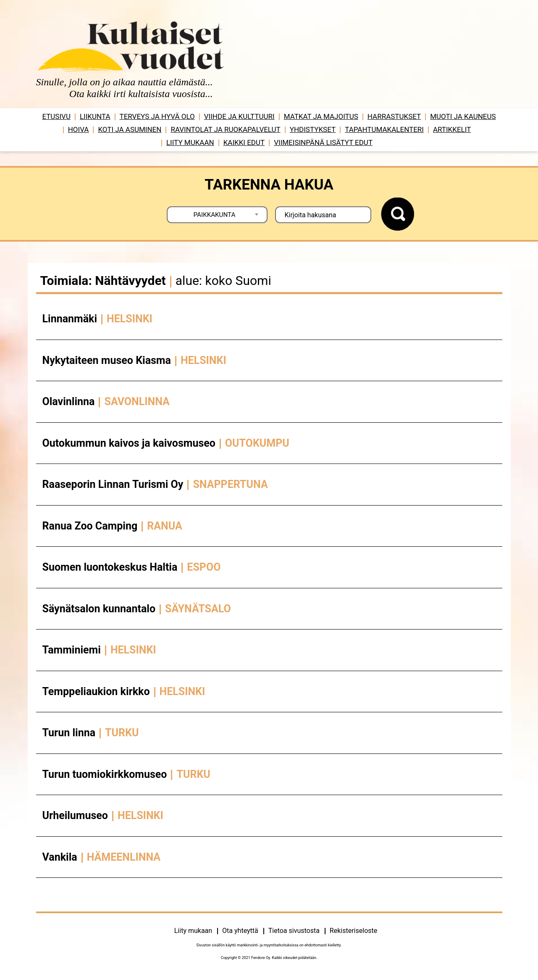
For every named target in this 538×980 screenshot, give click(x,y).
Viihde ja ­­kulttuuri (239, 116)
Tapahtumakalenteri (384, 129)
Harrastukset (394, 116)
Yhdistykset (313, 129)
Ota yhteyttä (240, 931)
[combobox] (217, 215)
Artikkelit (452, 129)
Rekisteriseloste (353, 931)
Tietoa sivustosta (294, 931)
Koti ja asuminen (130, 129)
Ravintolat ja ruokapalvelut (225, 129)
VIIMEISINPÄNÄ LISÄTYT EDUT (323, 142)
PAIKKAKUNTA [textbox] (215, 215)
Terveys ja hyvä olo (157, 116)
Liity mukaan (190, 142)
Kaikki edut (244, 142)
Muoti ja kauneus (463, 116)
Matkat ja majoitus (321, 116)
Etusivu (56, 116)
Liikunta (95, 116)
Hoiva (79, 129)
